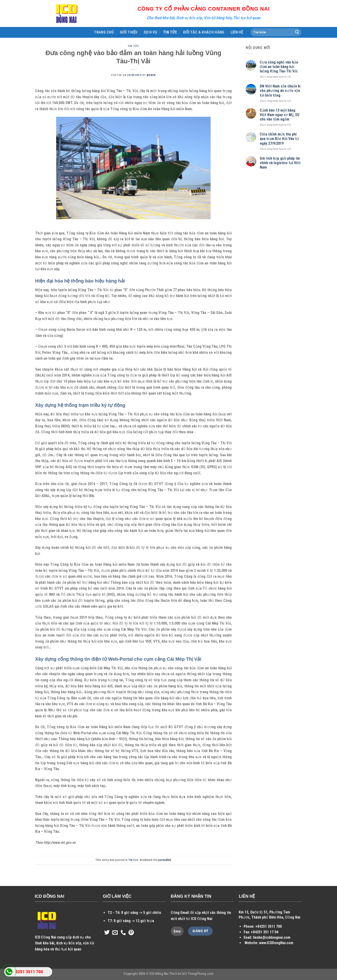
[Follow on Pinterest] (131, 933)
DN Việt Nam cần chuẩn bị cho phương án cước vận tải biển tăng (280, 91)
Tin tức (134, 46)
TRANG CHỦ (104, 32)
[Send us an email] (115, 933)
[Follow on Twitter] (107, 933)
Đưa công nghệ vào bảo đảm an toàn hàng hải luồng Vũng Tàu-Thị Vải (279, 67)
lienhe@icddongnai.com (272, 937)
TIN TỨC (170, 32)
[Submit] (297, 32)
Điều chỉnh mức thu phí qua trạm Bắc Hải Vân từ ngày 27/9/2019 (279, 139)
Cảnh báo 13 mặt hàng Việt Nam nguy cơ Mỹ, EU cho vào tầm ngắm (280, 115)
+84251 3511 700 (269, 926)
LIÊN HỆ (237, 32)
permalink (165, 860)
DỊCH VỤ (150, 32)
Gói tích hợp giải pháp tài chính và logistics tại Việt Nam (280, 163)
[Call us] (123, 933)
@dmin (151, 75)
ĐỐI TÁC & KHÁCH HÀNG (204, 32)
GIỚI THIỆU (129, 32)
